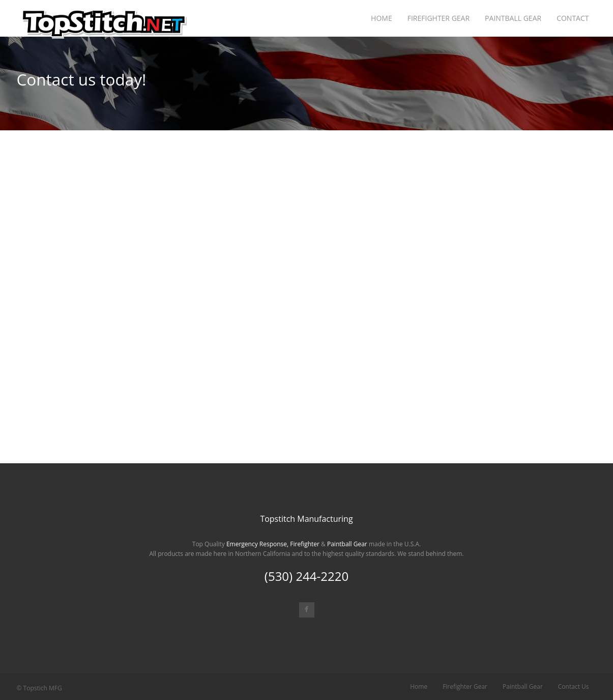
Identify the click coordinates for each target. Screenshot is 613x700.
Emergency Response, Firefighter (273, 544)
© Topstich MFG (39, 688)
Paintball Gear (347, 544)
